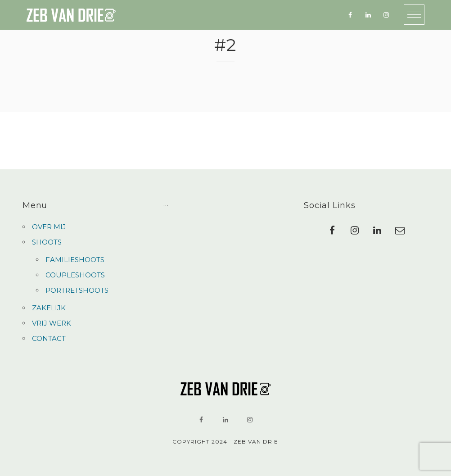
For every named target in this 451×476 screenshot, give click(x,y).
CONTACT (49, 338)
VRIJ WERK (52, 323)
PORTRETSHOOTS (77, 290)
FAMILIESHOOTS (75, 260)
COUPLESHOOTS (75, 275)
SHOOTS (47, 242)
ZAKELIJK (49, 308)
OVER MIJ (49, 227)
